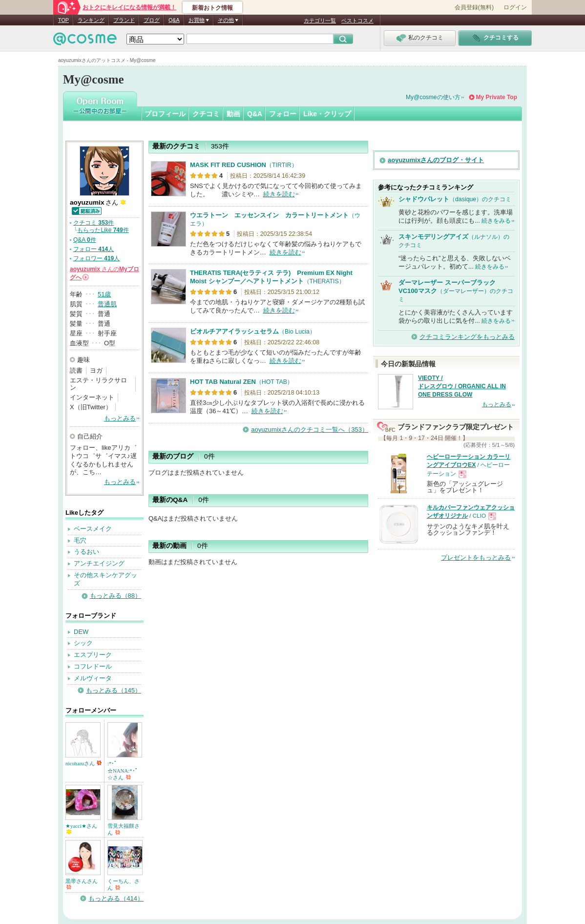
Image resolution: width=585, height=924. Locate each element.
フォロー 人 (94, 249)
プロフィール (165, 114)
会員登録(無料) (474, 7)
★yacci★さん (81, 829)
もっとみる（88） (115, 596)
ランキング (91, 20)
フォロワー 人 (96, 258)
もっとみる (120, 418)
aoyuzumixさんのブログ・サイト (436, 160)
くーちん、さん (124, 884)
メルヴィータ (93, 678)
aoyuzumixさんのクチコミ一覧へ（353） (310, 430)
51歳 (104, 294)
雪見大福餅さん (124, 829)
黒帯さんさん (82, 884)
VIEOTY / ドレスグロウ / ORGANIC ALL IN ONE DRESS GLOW (462, 386)
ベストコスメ (357, 21)
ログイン (515, 7)
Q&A (174, 20)
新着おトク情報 (212, 8)
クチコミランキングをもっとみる (467, 337)
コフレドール (93, 666)
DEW (81, 632)
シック (83, 643)
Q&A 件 (85, 240)
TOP (63, 20)
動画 (233, 114)
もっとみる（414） (116, 898)
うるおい (86, 552)
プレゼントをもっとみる (476, 557)
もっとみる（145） (114, 690)
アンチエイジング (99, 563)
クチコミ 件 (94, 223)
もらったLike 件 (103, 230)
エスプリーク (93, 655)
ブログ (152, 20)
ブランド (124, 20)
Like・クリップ (327, 114)
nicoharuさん (84, 763)
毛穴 (80, 540)
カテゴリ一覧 (320, 21)
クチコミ (206, 114)
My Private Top (497, 97)
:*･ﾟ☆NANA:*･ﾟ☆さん (123, 770)
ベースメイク (93, 529)
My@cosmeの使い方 (433, 97)
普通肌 (107, 304)
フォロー (283, 114)
